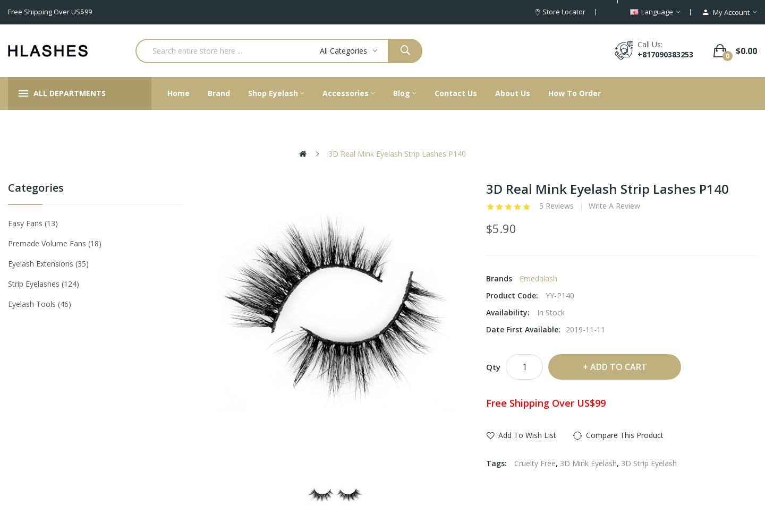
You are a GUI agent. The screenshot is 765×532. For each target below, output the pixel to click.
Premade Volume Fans (55, 243)
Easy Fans (33, 223)
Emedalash (538, 278)
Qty (493, 367)
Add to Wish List (527, 435)
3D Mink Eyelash (588, 463)
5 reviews (556, 206)
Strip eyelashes (44, 284)
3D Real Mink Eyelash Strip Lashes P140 (396, 154)
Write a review (614, 206)
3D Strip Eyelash (649, 463)
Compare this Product (625, 435)
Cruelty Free (535, 463)
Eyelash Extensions (48, 264)
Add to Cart (619, 367)
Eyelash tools (40, 304)
